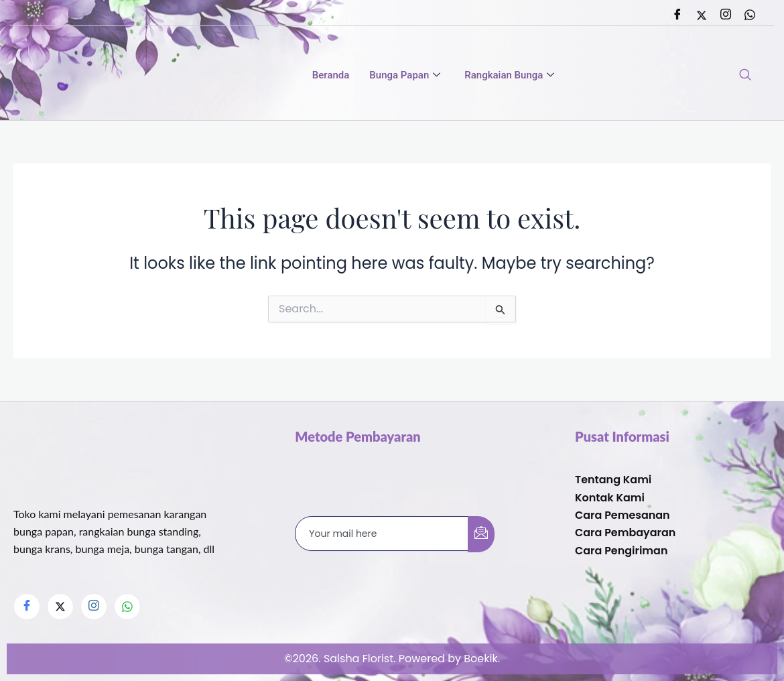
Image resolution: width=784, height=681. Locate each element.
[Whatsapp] (750, 15)
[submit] (481, 534)
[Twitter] (702, 15)
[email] (382, 533)
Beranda (331, 76)
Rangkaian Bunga (509, 76)
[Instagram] (726, 15)
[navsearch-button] (745, 76)
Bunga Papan (405, 76)
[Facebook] (677, 15)
